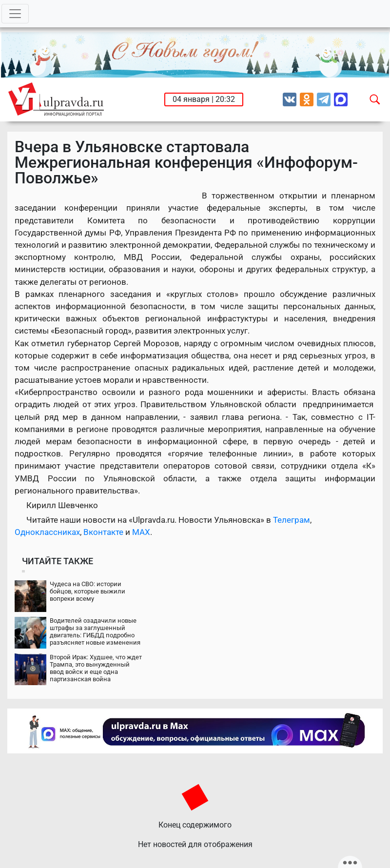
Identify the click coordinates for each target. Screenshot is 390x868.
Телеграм (292, 520)
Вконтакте (103, 532)
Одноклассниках (47, 532)
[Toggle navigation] (15, 14)
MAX (141, 532)
